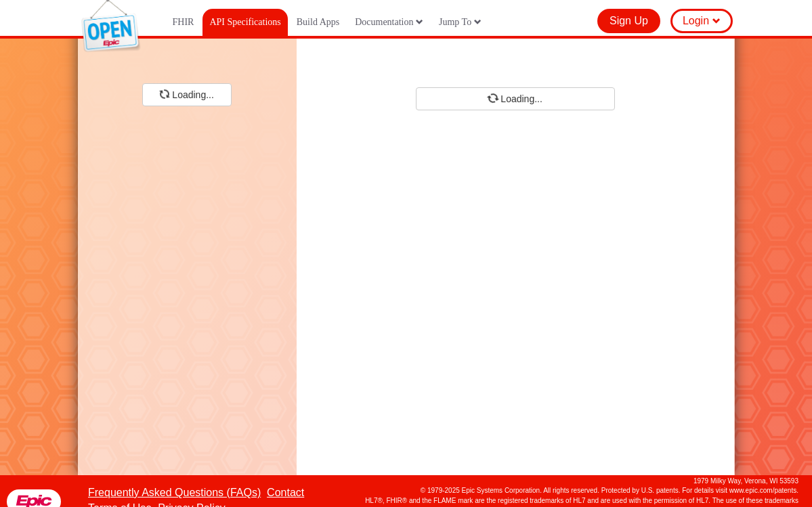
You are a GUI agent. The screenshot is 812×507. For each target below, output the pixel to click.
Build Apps (318, 22)
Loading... (186, 94)
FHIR (184, 22)
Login (702, 21)
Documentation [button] (389, 22)
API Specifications (245, 22)
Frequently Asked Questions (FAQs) (174, 492)
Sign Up (629, 21)
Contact (285, 492)
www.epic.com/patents (763, 490)
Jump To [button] (460, 22)
